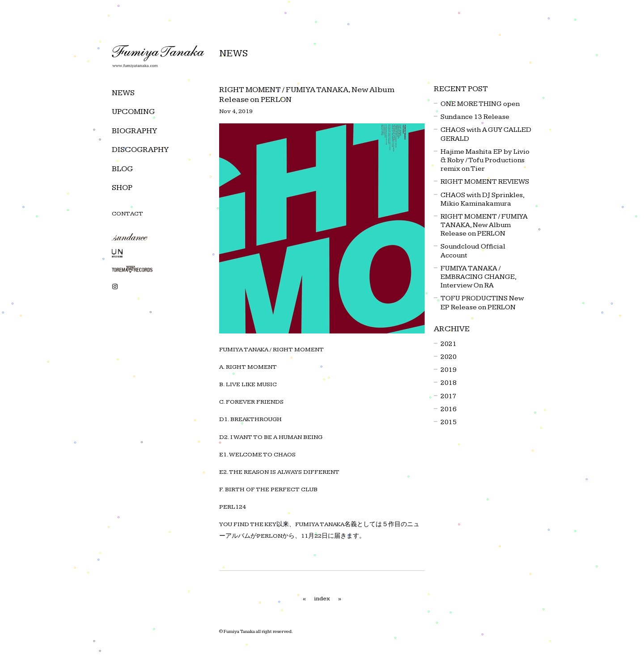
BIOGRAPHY (134, 131)
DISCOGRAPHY (140, 150)
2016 (449, 409)
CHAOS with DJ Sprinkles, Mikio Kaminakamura (482, 199)
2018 (449, 383)
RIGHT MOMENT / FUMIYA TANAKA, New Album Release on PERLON (484, 225)
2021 (449, 344)
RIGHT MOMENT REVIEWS (485, 182)
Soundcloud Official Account (473, 251)
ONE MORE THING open (480, 104)
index (322, 599)
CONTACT (127, 214)
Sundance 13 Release (475, 117)
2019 (449, 370)
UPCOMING (133, 112)
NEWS (123, 93)
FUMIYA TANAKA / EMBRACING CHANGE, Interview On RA (478, 277)
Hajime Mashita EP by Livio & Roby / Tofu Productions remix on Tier (485, 160)
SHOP (122, 188)
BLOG (122, 169)
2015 (449, 422)
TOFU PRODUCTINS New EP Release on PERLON (482, 303)
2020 (449, 357)
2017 (449, 396)
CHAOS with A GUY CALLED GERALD (486, 134)
